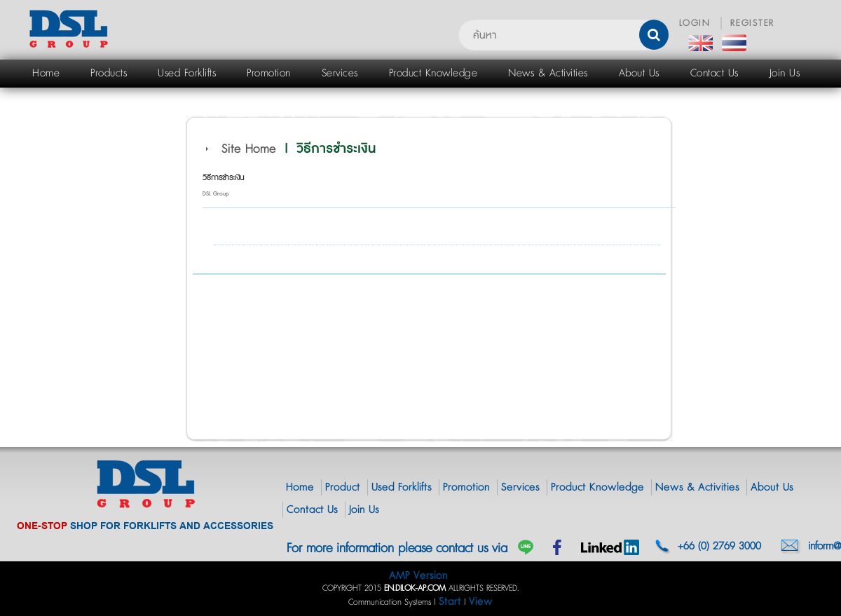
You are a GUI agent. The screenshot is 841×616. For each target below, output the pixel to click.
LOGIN (695, 23)
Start (450, 602)
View (481, 602)
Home (300, 487)
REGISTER (753, 23)
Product (343, 487)
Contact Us (312, 510)
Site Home (249, 149)
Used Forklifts (402, 487)
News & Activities (697, 487)
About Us (772, 487)
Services (520, 487)
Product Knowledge (597, 487)
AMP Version (418, 576)
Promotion (466, 487)
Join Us (364, 510)
